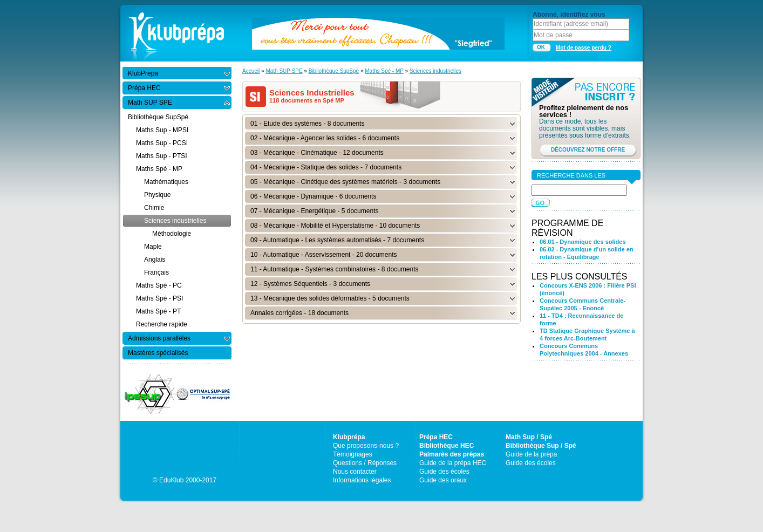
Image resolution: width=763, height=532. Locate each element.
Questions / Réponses (365, 463)
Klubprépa (349, 437)
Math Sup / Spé (529, 437)
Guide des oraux (443, 480)
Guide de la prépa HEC (453, 463)
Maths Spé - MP (384, 71)
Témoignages (353, 454)
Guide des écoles (444, 472)
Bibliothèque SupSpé (334, 71)
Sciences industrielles (435, 71)
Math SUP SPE (284, 71)
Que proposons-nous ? (366, 446)
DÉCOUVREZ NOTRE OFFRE (588, 150)
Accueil (251, 71)
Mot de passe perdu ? (584, 48)
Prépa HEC (436, 437)
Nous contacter (355, 472)
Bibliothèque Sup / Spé (541, 446)
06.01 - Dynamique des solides (583, 242)
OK (541, 47)
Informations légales (362, 480)
